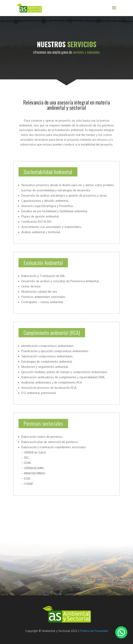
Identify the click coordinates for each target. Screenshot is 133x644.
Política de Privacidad (94, 631)
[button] (121, 632)
